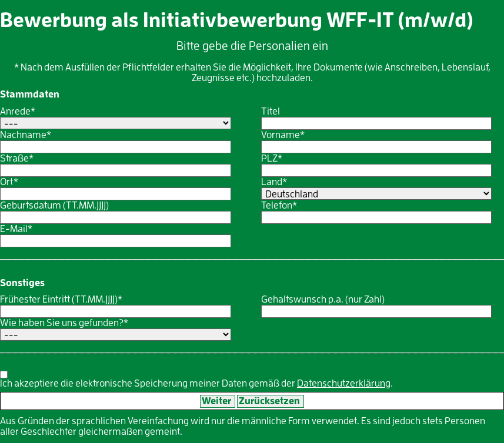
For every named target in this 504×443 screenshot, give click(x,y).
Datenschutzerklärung (344, 383)
